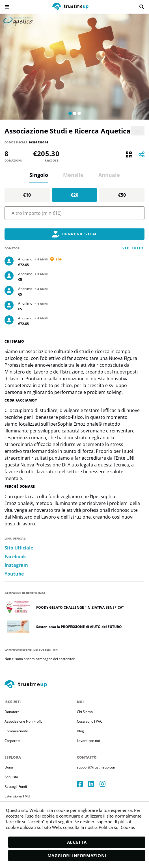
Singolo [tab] (39, 175)
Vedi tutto (133, 248)
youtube (14, 574)
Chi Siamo (85, 712)
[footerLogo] (74, 685)
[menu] (7, 7)
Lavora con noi (88, 741)
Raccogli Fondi (16, 787)
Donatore (12, 712)
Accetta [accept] (77, 842)
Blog (80, 731)
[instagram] (105, 784)
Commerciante (16, 731)
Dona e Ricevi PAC (74, 234)
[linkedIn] (94, 784)
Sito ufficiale (19, 548)
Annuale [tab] (109, 175)
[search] (142, 7)
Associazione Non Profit (23, 721)
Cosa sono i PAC (90, 721)
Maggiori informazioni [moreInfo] (77, 856)
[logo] (70, 7)
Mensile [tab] (73, 175)
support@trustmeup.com (97, 767)
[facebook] (83, 784)
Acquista (11, 777)
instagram (16, 565)
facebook (15, 557)
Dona (9, 767)
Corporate (13, 741)
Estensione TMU (17, 796)
